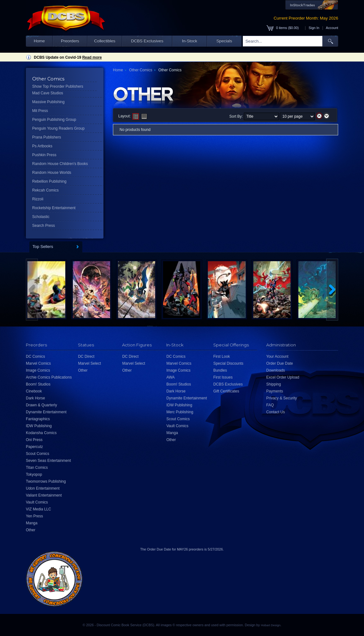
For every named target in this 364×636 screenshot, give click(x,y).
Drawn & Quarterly (41, 405)
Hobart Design (271, 625)
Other (31, 530)
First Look (222, 356)
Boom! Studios (38, 384)
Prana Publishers (47, 137)
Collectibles (105, 41)
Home (39, 41)
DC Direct (86, 356)
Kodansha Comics (41, 433)
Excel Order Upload (283, 377)
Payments (275, 391)
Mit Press (40, 111)
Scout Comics (38, 454)
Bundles (220, 370)
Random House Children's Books (60, 164)
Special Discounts (228, 363)
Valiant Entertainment (44, 495)
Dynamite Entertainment (46, 412)
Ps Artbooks (42, 146)
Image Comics (38, 370)
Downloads (276, 370)
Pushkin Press (44, 155)
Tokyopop (34, 474)
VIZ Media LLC (38, 509)
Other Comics (141, 70)
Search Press (44, 226)
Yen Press (34, 516)
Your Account (277, 356)
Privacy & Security (282, 398)
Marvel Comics (38, 363)
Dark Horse (35, 398)
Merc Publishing (180, 412)
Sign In (314, 28)
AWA (170, 377)
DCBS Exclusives (147, 41)
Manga (32, 523)
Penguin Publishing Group (54, 120)
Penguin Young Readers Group (58, 128)
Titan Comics (37, 468)
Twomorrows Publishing (46, 481)
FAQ (270, 405)
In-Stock (190, 41)
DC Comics (35, 356)
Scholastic (41, 217)
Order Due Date (280, 363)
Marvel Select (89, 363)
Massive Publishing (48, 102)
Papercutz (34, 447)
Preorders (70, 41)
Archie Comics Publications (49, 377)
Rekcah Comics (45, 190)
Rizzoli (38, 199)
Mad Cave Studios (48, 93)
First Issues (223, 377)
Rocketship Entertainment (54, 208)
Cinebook (34, 391)
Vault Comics (37, 502)
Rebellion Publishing (49, 181)
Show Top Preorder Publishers (58, 86)
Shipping (274, 384)
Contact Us (276, 412)
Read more (92, 57)
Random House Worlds (52, 173)
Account (332, 28)
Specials (224, 41)
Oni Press (34, 440)
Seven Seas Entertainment (48, 461)
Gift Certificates (226, 391)
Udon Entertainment (43, 488)
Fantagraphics (38, 419)
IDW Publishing (39, 426)
